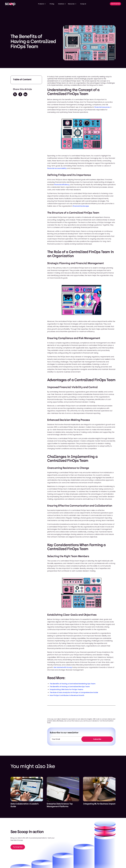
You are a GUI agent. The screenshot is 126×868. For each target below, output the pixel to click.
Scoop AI (83, 4)
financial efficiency (62, 185)
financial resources (102, 107)
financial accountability (57, 168)
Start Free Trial (115, 4)
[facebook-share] (20, 94)
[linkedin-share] (25, 94)
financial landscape (81, 206)
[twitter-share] (15, 94)
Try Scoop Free (18, 847)
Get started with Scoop (63, 667)
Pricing (52, 4)
